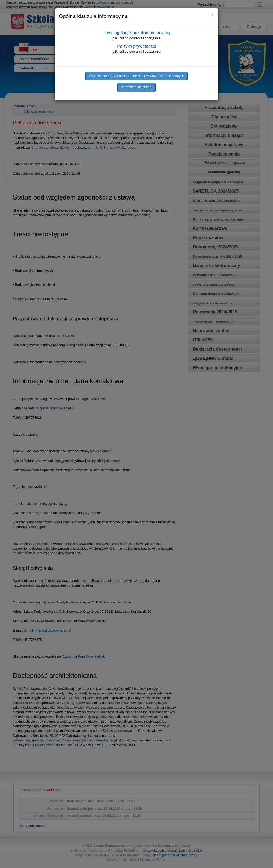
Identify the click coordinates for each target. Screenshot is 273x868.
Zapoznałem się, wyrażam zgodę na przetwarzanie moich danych (136, 76)
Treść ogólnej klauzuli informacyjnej (136, 33)
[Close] (213, 15)
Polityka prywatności (136, 46)
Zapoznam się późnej (136, 87)
